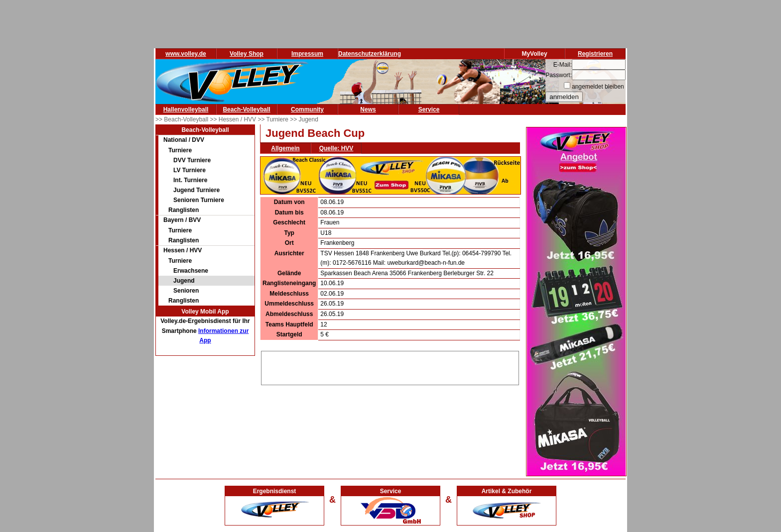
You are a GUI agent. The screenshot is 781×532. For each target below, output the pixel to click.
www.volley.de (186, 54)
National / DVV (184, 140)
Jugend (184, 281)
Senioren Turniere (199, 200)
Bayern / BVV (182, 220)
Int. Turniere (190, 180)
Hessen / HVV (183, 250)
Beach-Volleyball (246, 109)
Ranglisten (184, 210)
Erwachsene (191, 271)
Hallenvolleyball (186, 109)
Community (307, 109)
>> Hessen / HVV (234, 119)
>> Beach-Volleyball (183, 119)
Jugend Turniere (196, 190)
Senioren (186, 291)
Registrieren (595, 54)
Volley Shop (247, 54)
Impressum (307, 54)
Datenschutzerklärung (370, 54)
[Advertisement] (390, 366)
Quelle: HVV (336, 148)
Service (429, 109)
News (368, 109)
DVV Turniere (192, 160)
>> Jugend (304, 119)
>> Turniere (274, 119)
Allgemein (285, 148)
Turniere (180, 150)
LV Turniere (190, 170)
